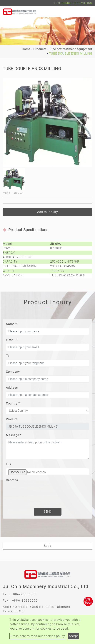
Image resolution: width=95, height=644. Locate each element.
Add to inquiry (48, 212)
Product (12, 419)
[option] (47, 122)
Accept (73, 636)
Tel (8, 356)
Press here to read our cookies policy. (38, 636)
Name (11, 324)
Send (47, 512)
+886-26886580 (24, 594)
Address (12, 388)
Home (26, 49)
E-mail (12, 340)
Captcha (12, 480)
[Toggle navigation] (87, 12)
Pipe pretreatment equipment (71, 49)
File (9, 464)
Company (13, 372)
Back (47, 546)
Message (14, 435)
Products (40, 49)
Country (13, 403)
